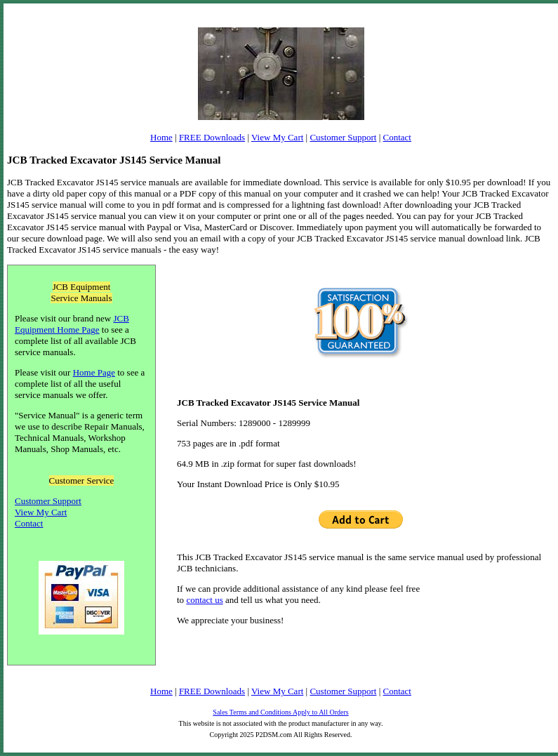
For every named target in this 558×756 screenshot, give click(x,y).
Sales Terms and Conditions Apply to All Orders (280, 712)
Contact (397, 137)
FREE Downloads (212, 137)
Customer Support (343, 137)
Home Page (94, 372)
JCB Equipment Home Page (72, 324)
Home (161, 137)
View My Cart (277, 137)
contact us (204, 600)
